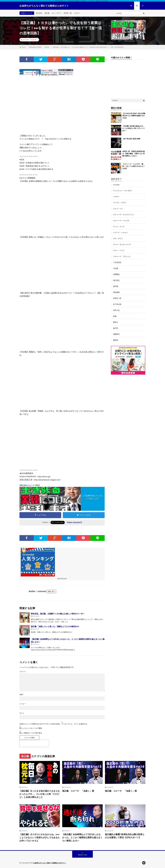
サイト (22, 713)
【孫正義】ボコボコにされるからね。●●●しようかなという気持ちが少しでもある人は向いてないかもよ (40, 837)
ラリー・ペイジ (119, 250)
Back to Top (83, 855)
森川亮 (116, 328)
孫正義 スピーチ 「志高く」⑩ (121, 791)
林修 (115, 316)
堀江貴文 (39, 13)
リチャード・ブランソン (122, 256)
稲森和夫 (116, 334)
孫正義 (47, 13)
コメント (23, 671)
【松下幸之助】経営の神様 (131, 139)
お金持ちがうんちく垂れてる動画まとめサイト (50, 863)
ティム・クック (119, 226)
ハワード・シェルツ (120, 232)
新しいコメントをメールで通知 (31, 728)
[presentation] (34, 743)
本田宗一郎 (68, 13)
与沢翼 (116, 268)
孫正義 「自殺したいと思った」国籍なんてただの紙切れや (55, 626)
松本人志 (116, 310)
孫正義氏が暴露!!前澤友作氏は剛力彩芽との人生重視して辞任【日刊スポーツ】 (125, 836)
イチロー (77, 13)
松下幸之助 (117, 304)
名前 (22, 694)
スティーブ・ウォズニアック (124, 214)
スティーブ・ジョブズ (121, 220)
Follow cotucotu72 (74, 522)
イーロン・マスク (120, 203)
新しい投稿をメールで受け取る (31, 733)
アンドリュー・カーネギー (123, 191)
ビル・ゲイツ (56, 13)
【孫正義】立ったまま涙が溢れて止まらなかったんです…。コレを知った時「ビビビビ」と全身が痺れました (40, 794)
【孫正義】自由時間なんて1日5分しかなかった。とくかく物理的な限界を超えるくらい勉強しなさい (82, 837)
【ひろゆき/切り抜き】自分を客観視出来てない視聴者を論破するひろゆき (134, 116)
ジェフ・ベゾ (118, 209)
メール (22, 704)
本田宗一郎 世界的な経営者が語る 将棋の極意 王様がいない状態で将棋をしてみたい (134, 154)
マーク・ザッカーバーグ (122, 244)
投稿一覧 (51, 591)
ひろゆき (116, 185)
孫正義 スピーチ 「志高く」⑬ (78, 791)
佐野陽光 (116, 274)
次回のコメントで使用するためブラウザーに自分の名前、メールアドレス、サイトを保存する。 (54, 724)
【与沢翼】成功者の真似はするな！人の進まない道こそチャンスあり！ (134, 128)
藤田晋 (116, 340)
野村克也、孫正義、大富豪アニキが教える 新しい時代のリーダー (58, 614)
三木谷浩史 (117, 262)
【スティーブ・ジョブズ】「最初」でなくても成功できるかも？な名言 (134, 166)
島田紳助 (116, 292)
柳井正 (116, 322)
